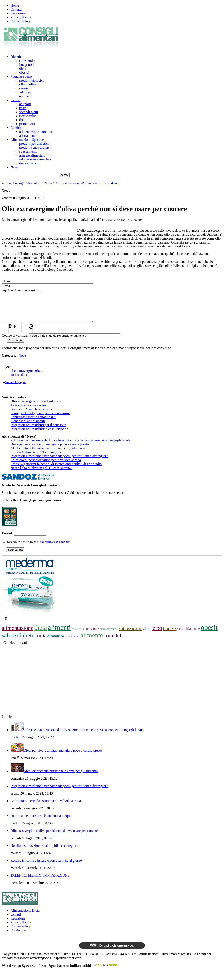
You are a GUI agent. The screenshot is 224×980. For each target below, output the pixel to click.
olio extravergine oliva (26, 377)
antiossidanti (19, 381)
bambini (113, 642)
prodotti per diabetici (34, 143)
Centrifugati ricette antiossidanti (33, 424)
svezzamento (28, 151)
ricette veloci (28, 116)
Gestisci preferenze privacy (112, 952)
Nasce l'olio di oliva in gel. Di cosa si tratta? (41, 474)
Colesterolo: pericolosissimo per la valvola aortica (46, 467)
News (14, 167)
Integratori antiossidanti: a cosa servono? (39, 435)
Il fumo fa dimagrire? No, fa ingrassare (38, 459)
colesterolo (27, 61)
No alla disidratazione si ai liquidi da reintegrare (44, 852)
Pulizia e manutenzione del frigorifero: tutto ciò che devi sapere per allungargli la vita (70, 447)
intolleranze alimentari (35, 159)
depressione (91, 635)
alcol (147, 635)
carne (196, 635)
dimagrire (56, 643)
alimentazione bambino (36, 132)
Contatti (16, 9)
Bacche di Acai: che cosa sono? (32, 416)
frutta (41, 642)
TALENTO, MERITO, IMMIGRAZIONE (40, 882)
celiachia (184, 635)
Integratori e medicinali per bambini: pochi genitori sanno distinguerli (59, 463)
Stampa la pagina (15, 389)
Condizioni (18, 937)
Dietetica (17, 57)
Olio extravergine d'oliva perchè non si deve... (88, 183)
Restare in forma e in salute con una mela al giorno (46, 867)
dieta (23, 68)
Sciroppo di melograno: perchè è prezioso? (40, 420)
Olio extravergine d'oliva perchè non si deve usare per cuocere (54, 837)
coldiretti (77, 635)
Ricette (15, 100)
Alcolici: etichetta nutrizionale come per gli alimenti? (48, 455)
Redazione (18, 13)
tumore (170, 635)
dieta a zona (28, 163)
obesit (209, 634)
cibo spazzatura (109, 635)
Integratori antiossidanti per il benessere (38, 431)
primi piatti (27, 124)
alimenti (25, 96)
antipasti (25, 104)
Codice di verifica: (15, 342)
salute (9, 642)
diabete (26, 642)
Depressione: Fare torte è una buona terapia (41, 822)
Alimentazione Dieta (25, 917)
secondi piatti (29, 112)
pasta (23, 108)
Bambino (17, 128)
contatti (16, 921)
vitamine (25, 92)
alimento (92, 642)
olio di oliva (28, 84)
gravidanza (72, 643)
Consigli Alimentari (27, 183)
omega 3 (25, 88)
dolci (23, 120)
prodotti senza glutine (34, 147)
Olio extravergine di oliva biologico (36, 408)
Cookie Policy (20, 21)
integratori (27, 65)
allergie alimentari (32, 155)
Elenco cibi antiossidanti (28, 428)
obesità (24, 72)
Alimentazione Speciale (27, 140)
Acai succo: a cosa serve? (28, 412)
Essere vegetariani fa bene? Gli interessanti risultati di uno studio (56, 470)
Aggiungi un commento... (53, 309)
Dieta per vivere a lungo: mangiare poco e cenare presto (50, 451)
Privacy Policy (21, 17)
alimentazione (17, 634)
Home (15, 5)
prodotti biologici (31, 80)
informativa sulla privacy (55, 548)
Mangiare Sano (21, 76)
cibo (157, 634)
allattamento (28, 136)
